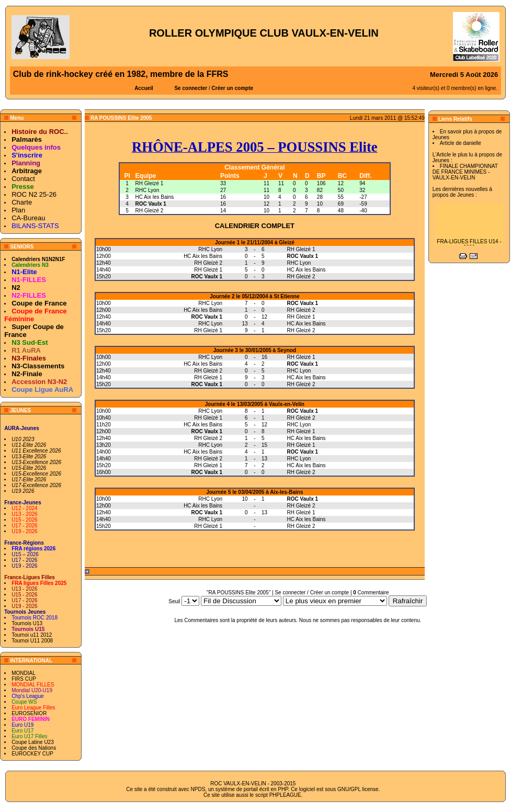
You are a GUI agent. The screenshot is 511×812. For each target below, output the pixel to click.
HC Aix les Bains (154, 197)
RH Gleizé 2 (149, 211)
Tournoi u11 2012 (32, 635)
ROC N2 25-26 (34, 194)
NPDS (198, 789)
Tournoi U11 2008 (32, 641)
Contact (23, 179)
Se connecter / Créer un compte (312, 593)
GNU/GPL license (358, 789)
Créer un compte (232, 88)
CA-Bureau (28, 218)
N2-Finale (27, 374)
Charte (22, 202)
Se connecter (191, 88)
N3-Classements (38, 366)
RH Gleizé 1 (149, 183)
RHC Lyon (147, 190)
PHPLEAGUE (285, 795)
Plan (18, 210)
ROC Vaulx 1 (150, 204)
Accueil (144, 88)
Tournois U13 (27, 623)
